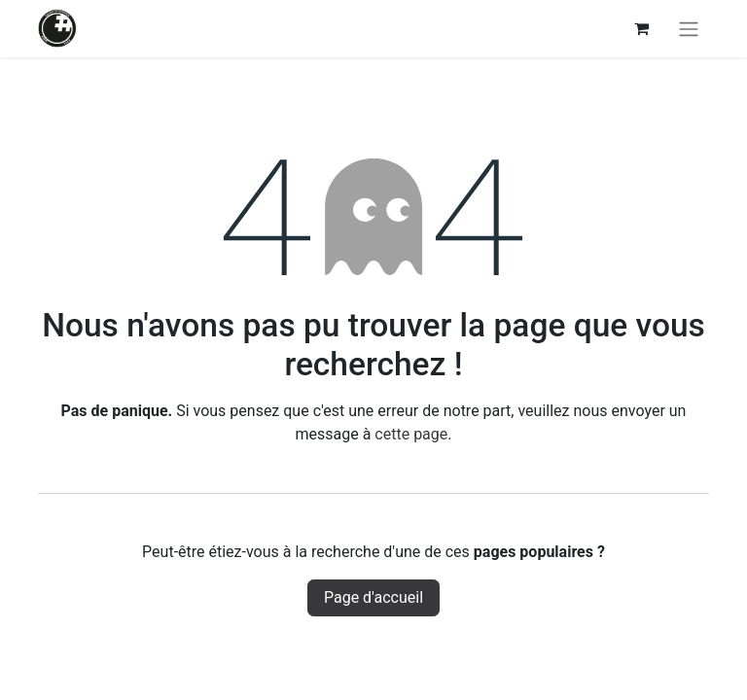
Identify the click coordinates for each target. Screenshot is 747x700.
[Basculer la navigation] (689, 29)
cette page (411, 434)
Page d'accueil (373, 597)
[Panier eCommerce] (641, 28)
